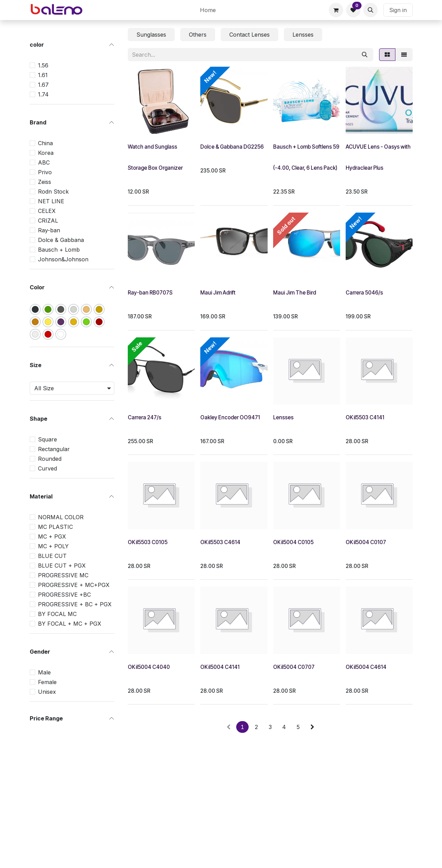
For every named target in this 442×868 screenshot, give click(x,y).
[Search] (365, 55)
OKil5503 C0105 (148, 542)
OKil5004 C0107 (366, 542)
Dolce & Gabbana (61, 240)
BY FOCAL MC (57, 614)
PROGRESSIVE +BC (64, 595)
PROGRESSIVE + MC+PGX (74, 585)
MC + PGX (52, 536)
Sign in (398, 10)
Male (44, 672)
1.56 (43, 65)
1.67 (43, 85)
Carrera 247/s (145, 417)
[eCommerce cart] (336, 10)
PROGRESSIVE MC (63, 575)
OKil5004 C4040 (149, 667)
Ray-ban (49, 230)
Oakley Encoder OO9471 (230, 417)
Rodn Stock (53, 192)
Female (47, 682)
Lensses (283, 417)
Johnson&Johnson (63, 259)
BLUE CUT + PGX (62, 566)
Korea (46, 153)
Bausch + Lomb (59, 250)
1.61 (43, 75)
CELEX (47, 211)
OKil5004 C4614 (366, 667)
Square (47, 439)
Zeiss (45, 182)
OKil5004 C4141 (220, 667)
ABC (44, 162)
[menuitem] (208, 10)
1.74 (43, 94)
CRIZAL (48, 221)
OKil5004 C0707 (294, 667)
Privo (45, 172)
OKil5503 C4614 (220, 542)
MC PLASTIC (55, 527)
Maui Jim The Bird (295, 293)
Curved (47, 468)
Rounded (50, 459)
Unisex (47, 692)
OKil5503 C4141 (365, 417)
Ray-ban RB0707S (150, 293)
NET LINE (51, 201)
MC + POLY (53, 546)
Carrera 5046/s (364, 293)
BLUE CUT (52, 556)
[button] (371, 10)
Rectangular (54, 449)
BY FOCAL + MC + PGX (70, 624)
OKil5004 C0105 (293, 542)
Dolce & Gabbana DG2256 (232, 147)
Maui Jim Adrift (218, 293)
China (45, 143)
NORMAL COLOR (61, 517)
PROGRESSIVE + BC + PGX (75, 604)
